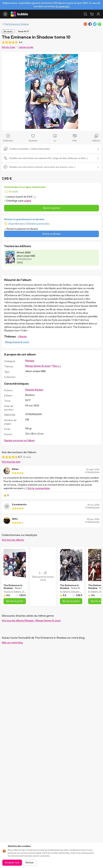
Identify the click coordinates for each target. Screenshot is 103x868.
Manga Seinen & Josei (38, 366)
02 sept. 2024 (93, 469)
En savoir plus (63, 6)
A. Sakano (16, 592)
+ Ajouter (22, 336)
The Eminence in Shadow (16, 24)
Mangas (30, 361)
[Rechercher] (85, 14)
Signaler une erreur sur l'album (19, 440)
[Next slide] (96, 91)
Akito (15, 519)
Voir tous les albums (13, 540)
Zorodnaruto (19, 504)
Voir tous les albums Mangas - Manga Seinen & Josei (31, 620)
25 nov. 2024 (93, 505)
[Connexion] (98, 14)
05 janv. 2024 (93, 519)
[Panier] (92, 14)
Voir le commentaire (39, 488)
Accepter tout (12, 862)
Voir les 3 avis (9, 47)
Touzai (7, 592)
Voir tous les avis (11, 462)
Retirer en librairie (52, 234)
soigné (28, 201)
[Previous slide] (7, 91)
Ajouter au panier (52, 208)
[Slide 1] (50, 127)
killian (15, 469)
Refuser (30, 862)
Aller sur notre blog (12, 642)
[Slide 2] (53, 127)
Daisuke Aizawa (34, 390)
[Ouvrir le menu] (5, 14)
